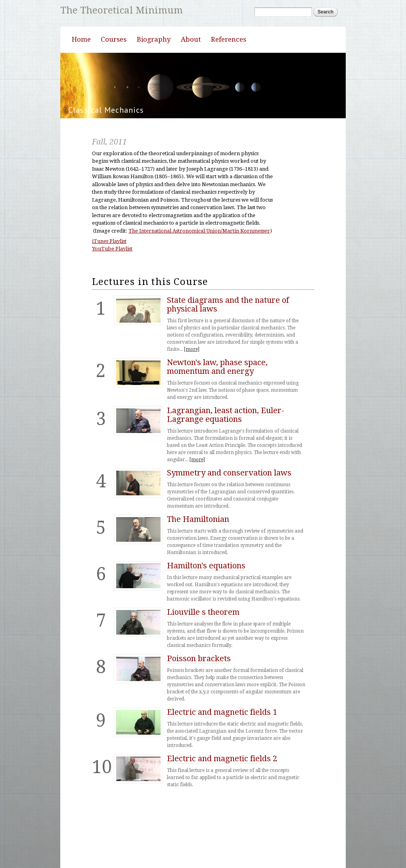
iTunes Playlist (109, 266)
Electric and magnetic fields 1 (222, 737)
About (191, 64)
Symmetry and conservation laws (229, 497)
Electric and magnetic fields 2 (222, 783)
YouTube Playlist (112, 273)
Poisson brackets (199, 683)
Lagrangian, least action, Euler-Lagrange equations (226, 439)
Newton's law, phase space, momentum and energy (217, 391)
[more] (192, 374)
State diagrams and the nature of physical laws (228, 329)
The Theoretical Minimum (123, 11)
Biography (154, 64)
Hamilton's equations (206, 590)
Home (81, 64)
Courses (114, 64)
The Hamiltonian (198, 544)
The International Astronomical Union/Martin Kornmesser (199, 255)
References (229, 64)
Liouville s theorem (203, 637)
